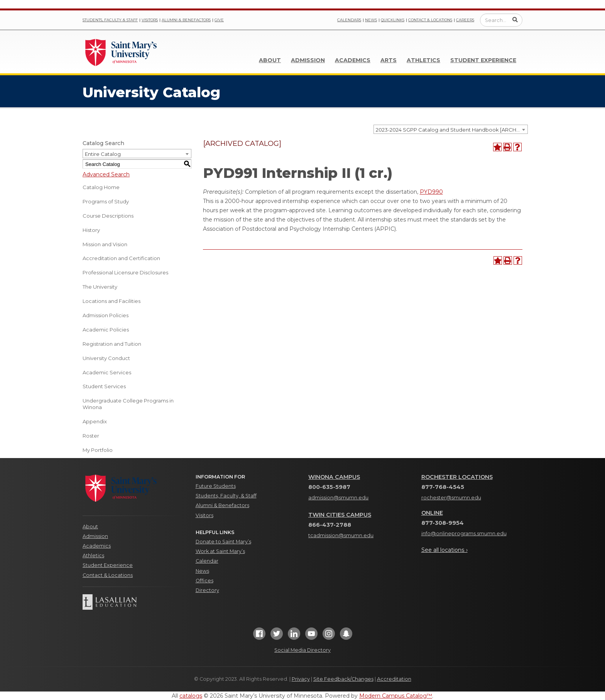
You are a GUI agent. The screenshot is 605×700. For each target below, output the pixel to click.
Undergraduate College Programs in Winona (128, 404)
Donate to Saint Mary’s (223, 542)
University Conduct (106, 358)
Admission (308, 60)
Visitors (150, 20)
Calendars (349, 20)
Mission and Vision (105, 244)
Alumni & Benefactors (186, 20)
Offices (204, 581)
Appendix (95, 421)
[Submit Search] (515, 20)
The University (100, 287)
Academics (353, 60)
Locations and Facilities (112, 301)
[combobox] (451, 129)
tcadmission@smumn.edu (341, 535)
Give (219, 20)
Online (432, 513)
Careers (465, 20)
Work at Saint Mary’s (220, 551)
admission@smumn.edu (338, 498)
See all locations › (444, 550)
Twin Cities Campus (340, 515)
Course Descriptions (108, 216)
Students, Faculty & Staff (110, 20)
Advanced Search (106, 174)
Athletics (423, 60)
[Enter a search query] (501, 20)
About (270, 60)
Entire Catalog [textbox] (103, 154)
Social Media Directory (302, 650)
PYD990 (431, 192)
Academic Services (107, 372)
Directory (207, 590)
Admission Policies (106, 315)
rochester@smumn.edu (451, 498)
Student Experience (483, 60)
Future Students (216, 486)
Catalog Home (101, 187)
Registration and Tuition (112, 344)
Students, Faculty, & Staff (226, 496)
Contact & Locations (430, 20)
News (371, 20)
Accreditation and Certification (121, 258)
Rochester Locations (457, 477)
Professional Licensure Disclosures (125, 272)
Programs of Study (106, 201)
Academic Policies (106, 330)
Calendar (207, 561)
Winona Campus (334, 477)
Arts (389, 60)
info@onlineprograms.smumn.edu (464, 533)
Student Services (104, 386)
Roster (91, 436)
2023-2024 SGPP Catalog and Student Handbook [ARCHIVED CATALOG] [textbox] (452, 130)
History (91, 230)
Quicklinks (393, 20)
